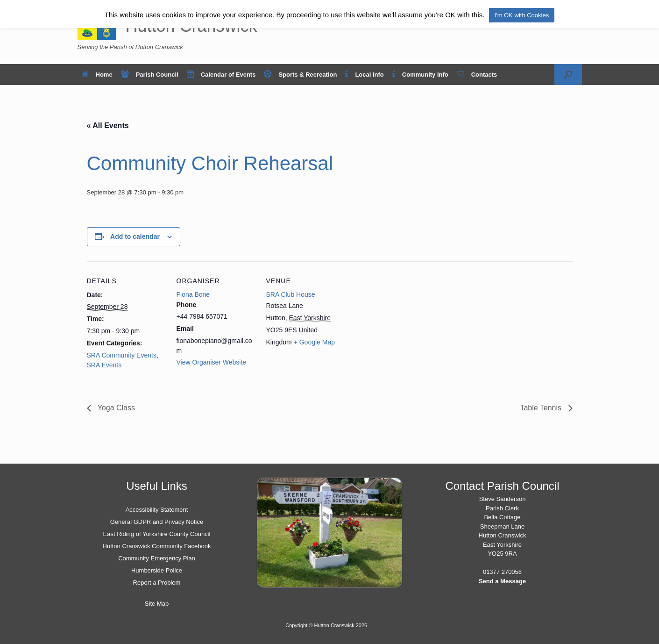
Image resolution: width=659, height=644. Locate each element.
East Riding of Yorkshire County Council (157, 534)
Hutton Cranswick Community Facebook (157, 546)
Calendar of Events (221, 75)
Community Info (420, 75)
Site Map (157, 604)
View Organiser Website (212, 362)
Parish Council (150, 75)
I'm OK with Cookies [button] (522, 15)
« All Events (108, 125)
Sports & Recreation (300, 75)
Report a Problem (157, 583)
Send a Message (502, 581)
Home (97, 75)
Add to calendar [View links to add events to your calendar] (135, 236)
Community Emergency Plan (157, 558)
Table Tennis (542, 408)
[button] (568, 75)
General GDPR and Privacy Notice (157, 522)
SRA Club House (291, 294)
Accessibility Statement (157, 510)
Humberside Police (157, 570)
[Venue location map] (405, 326)
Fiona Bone (193, 294)
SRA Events (104, 365)
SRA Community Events (122, 355)
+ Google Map (314, 342)
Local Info (364, 75)
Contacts (477, 75)
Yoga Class (116, 408)
